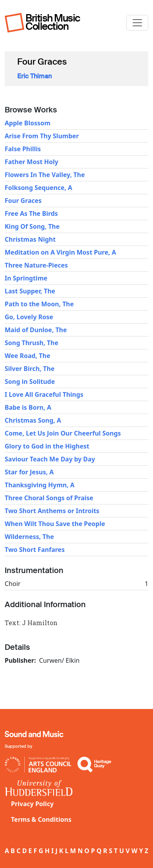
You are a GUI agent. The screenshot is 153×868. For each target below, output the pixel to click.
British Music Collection (53, 22)
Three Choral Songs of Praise (49, 498)
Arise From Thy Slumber (42, 136)
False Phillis (23, 149)
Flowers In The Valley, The (45, 175)
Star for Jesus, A (29, 472)
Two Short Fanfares (35, 550)
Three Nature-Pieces (36, 265)
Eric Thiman (34, 76)
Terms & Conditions (41, 819)
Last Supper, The (30, 291)
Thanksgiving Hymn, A (40, 485)
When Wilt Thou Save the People (55, 524)
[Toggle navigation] (137, 23)
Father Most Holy (31, 162)
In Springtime (26, 278)
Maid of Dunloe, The (36, 330)
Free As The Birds (31, 213)
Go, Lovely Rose (29, 317)
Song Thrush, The (31, 343)
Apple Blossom (28, 123)
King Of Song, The (32, 226)
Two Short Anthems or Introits (52, 511)
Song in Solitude (30, 382)
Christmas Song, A (33, 420)
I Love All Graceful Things (44, 394)
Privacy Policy (32, 804)
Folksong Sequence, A (39, 188)
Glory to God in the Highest (47, 446)
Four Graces (23, 201)
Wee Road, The (28, 356)
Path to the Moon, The (39, 304)
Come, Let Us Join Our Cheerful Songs (63, 433)
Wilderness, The (29, 537)
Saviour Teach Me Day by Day (50, 459)
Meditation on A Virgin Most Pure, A (60, 252)
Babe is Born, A (28, 407)
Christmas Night (30, 239)
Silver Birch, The (30, 369)
